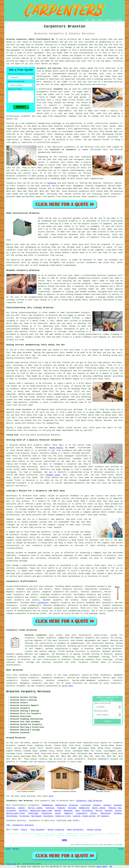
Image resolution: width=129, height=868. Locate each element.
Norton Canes (35, 808)
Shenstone (105, 813)
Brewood (118, 805)
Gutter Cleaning (56, 830)
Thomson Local (53, 475)
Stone (58, 813)
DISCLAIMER (117, 20)
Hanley (58, 811)
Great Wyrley (89, 816)
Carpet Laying (94, 830)
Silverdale (12, 816)
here (71, 686)
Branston (52, 183)
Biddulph (68, 811)
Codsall (97, 805)
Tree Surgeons (37, 830)
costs (37, 64)
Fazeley (107, 805)
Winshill (11, 808)
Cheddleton (47, 805)
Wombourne (84, 808)
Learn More (102, 867)
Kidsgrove (47, 813)
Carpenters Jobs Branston (89, 801)
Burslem (72, 808)
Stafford (23, 811)
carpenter (83, 45)
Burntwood (36, 816)
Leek (77, 811)
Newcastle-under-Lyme (41, 811)
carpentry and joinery (99, 597)
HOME (87, 20)
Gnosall (109, 811)
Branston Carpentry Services (28, 692)
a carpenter (66, 105)
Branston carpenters (36, 635)
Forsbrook (24, 816)
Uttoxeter (11, 811)
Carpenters (66, 76)
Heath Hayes (99, 808)
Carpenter (11, 821)
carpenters (77, 58)
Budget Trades (11, 864)
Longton (77, 816)
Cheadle (118, 813)
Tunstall (50, 808)
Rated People (56, 448)
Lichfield (86, 805)
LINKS (93, 20)
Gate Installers (75, 830)
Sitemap (8, 849)
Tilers (24, 830)
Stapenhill (82, 813)
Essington (48, 816)
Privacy (121, 849)
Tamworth (68, 813)
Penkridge (33, 813)
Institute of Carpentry (63, 150)
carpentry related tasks (92, 662)
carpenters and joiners (26, 595)
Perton (99, 811)
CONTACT (108, 20)
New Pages (16, 849)
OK (111, 867)
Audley (22, 808)
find (15, 675)
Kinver (94, 813)
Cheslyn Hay (115, 808)
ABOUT (100, 20)
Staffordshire (51, 42)
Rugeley (61, 808)
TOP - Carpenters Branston (20, 825)
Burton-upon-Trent (16, 813)
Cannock (105, 816)
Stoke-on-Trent (63, 816)
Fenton (118, 811)
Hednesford (61, 805)
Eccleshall (87, 811)
